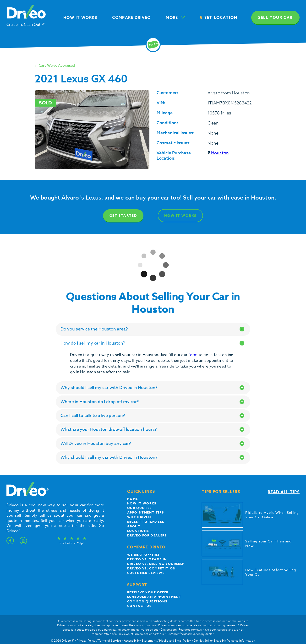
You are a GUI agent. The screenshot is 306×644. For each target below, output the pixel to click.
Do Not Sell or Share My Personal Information (224, 641)
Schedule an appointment (154, 597)
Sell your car (275, 18)
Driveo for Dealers (147, 535)
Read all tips (284, 492)
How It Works (180, 216)
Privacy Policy (86, 641)
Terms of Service (110, 641)
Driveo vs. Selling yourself (156, 564)
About (134, 526)
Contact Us (139, 606)
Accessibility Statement (140, 641)
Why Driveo (139, 517)
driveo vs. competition (151, 568)
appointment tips (146, 512)
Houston (218, 153)
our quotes (139, 508)
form (193, 355)
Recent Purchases (146, 522)
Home (133, 499)
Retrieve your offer (148, 592)
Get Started (123, 216)
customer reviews (146, 573)
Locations (138, 531)
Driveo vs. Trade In (147, 559)
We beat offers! (143, 555)
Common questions (147, 601)
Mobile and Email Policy (175, 641)
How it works (142, 503)
